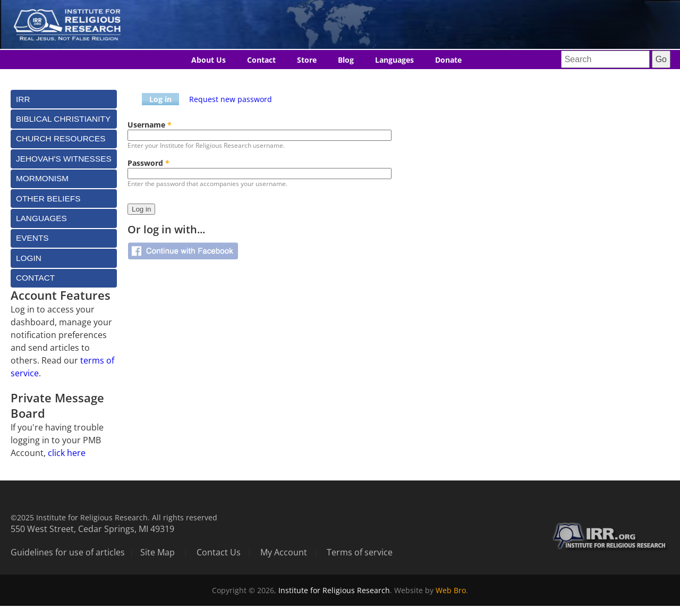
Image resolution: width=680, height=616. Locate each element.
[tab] (64, 99)
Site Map (158, 552)
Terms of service (360, 552)
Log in (160, 99)
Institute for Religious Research (334, 590)
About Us (209, 60)
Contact (261, 60)
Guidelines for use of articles (68, 552)
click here (67, 453)
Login (29, 258)
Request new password (231, 99)
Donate (448, 60)
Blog (346, 60)
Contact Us (219, 552)
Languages (394, 60)
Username (150, 125)
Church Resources (61, 138)
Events (32, 238)
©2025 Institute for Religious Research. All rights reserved (114, 517)
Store (307, 60)
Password (148, 163)
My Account (284, 552)
